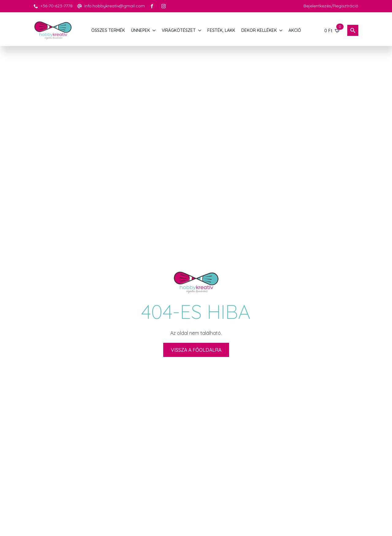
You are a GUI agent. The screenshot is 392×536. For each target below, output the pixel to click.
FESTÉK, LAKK (221, 30)
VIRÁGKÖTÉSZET (179, 30)
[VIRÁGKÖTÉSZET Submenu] (200, 30)
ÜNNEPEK (141, 30)
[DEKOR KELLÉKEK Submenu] (281, 30)
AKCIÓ (295, 30)
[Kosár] (332, 30)
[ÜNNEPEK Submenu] (154, 30)
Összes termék (108, 30)
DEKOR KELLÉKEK (259, 30)
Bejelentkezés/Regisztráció (331, 6)
